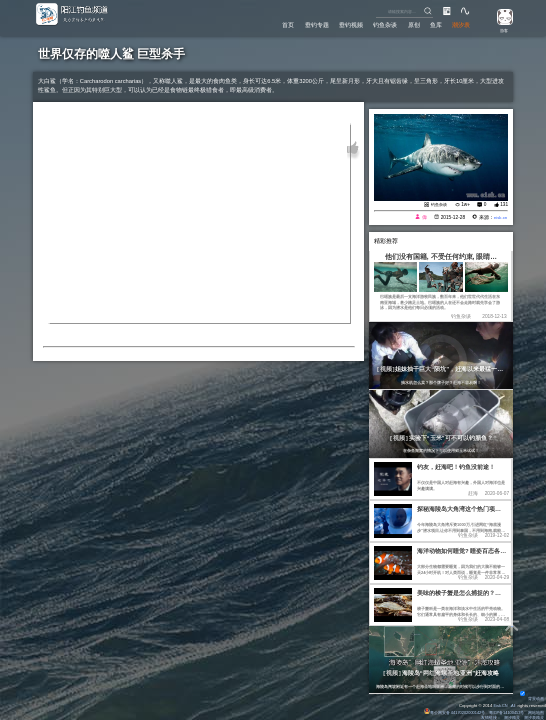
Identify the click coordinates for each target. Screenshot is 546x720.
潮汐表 (459, 24)
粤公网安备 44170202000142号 (451, 712)
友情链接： (490, 717)
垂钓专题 (295, 24)
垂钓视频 (334, 24)
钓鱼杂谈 (373, 24)
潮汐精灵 (512, 717)
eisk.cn (499, 217)
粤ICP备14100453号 (505, 712)
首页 (262, 24)
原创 (405, 24)
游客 (501, 29)
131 (504, 204)
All (512, 705)
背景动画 (532, 698)
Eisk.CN (499, 705)
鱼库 (431, 24)
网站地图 (536, 712)
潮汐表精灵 (534, 717)
